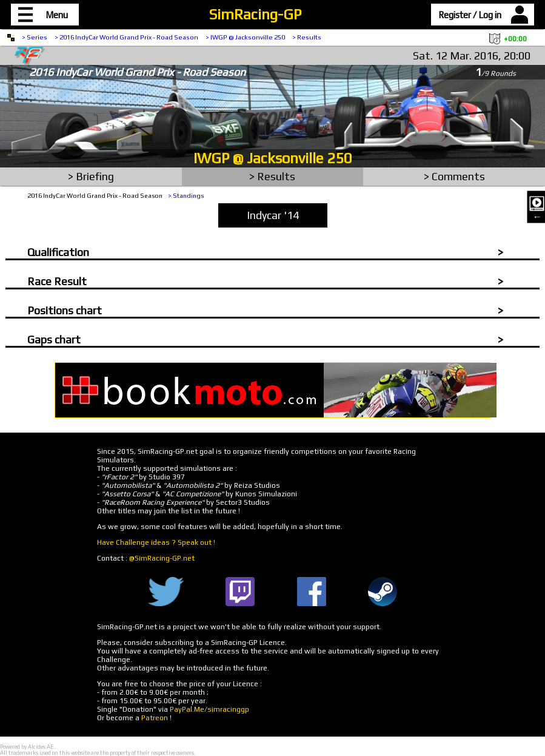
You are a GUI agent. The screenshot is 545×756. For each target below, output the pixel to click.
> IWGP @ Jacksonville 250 (245, 37)
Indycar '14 (273, 215)
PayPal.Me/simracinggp (209, 709)
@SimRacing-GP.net (162, 558)
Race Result (57, 281)
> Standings (186, 195)
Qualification (58, 252)
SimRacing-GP (255, 14)
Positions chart (65, 310)
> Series (35, 37)
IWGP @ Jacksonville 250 (273, 158)
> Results (307, 37)
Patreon (155, 718)
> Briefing (91, 176)
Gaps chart (54, 339)
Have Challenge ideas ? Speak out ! (156, 542)
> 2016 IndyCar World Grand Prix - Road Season (126, 37)
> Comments (454, 176)
